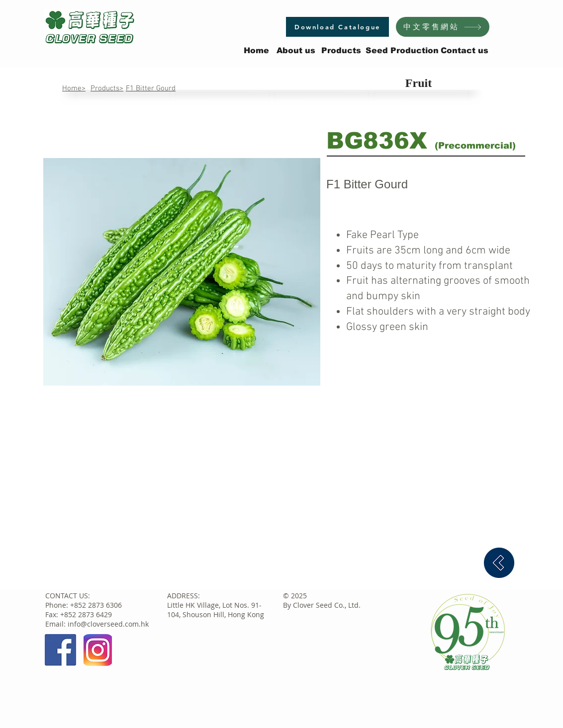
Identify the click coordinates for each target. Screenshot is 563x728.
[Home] (256, 51)
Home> (74, 88)
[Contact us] (465, 51)
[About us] (296, 51)
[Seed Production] (402, 51)
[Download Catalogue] (337, 27)
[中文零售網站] (443, 27)
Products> (107, 88)
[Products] (341, 51)
